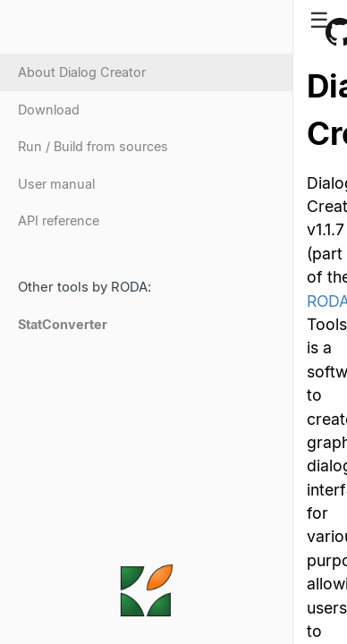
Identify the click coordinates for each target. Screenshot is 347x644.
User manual (56, 184)
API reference (59, 220)
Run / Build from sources (93, 146)
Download (49, 110)
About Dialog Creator (82, 72)
